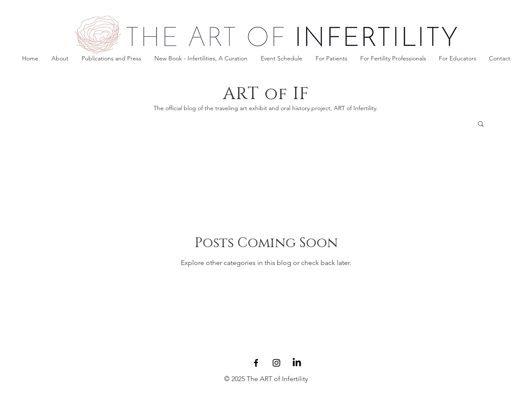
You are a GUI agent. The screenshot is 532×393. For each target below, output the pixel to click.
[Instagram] (276, 363)
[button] (331, 58)
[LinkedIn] (297, 363)
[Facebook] (256, 363)
